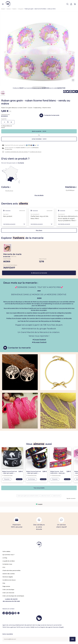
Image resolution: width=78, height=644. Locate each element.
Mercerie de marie (5, 114)
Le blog (5, 558)
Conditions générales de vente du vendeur (16, 152)
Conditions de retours (35, 152)
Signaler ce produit (71, 498)
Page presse (6, 586)
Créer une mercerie (8, 593)
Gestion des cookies (9, 574)
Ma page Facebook (40, 342)
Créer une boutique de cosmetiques (13, 596)
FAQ (4, 583)
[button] (14, 224)
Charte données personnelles (11, 571)
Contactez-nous (7, 564)
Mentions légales (8, 577)
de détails (40, 195)
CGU (4, 567)
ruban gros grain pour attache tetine (28, 496)
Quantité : (4, 119)
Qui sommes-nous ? (8, 555)
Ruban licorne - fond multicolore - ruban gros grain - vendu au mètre (58, 472)
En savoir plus (8, 149)
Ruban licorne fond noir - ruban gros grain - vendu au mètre (10, 472)
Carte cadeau (6, 551)
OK (73, 639)
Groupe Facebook (40, 340)
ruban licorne (56, 496)
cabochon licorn (46, 496)
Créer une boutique (8, 590)
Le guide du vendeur (9, 561)
